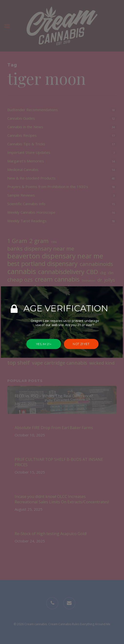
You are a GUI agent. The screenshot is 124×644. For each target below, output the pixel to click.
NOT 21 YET (81, 344)
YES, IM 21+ (44, 344)
